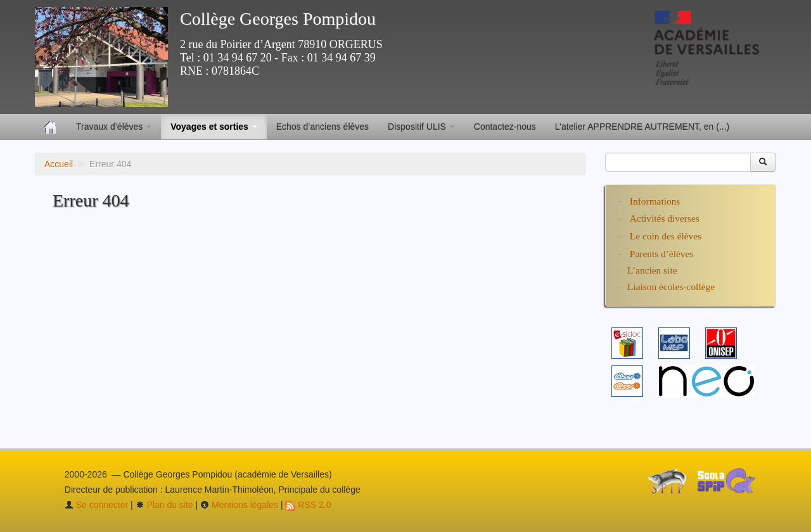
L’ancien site (652, 270)
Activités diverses (665, 218)
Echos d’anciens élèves (322, 127)
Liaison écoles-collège (671, 287)
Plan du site (164, 505)
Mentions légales (239, 505)
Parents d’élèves (661, 254)
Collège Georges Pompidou (278, 19)
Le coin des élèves (666, 236)
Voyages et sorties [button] (214, 127)
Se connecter (96, 505)
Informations (655, 201)
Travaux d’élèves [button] (114, 127)
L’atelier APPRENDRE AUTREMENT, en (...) (642, 127)
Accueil (59, 164)
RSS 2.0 (308, 505)
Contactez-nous (505, 127)
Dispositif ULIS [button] (421, 127)
